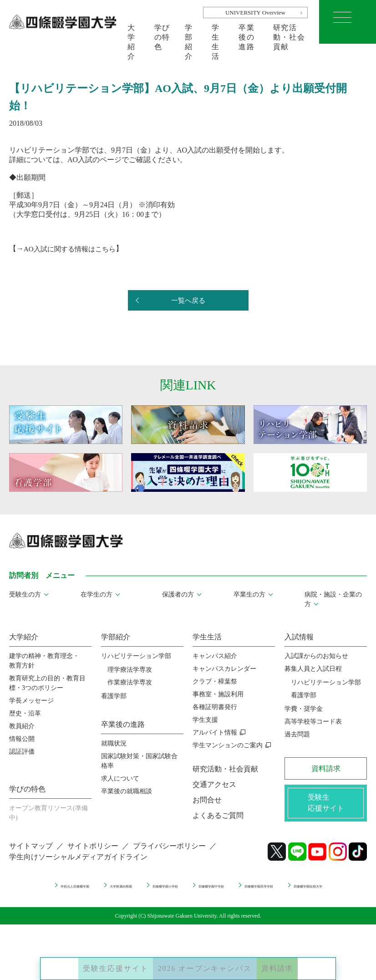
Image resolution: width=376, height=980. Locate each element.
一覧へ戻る (188, 301)
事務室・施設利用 (218, 694)
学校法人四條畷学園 (87, 891)
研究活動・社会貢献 (289, 34)
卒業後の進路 (246, 34)
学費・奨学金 (304, 709)
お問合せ (207, 800)
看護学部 (114, 696)
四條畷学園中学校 (299, 891)
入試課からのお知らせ (316, 656)
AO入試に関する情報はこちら (73, 248)
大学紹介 (132, 34)
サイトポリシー (93, 852)
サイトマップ (31, 852)
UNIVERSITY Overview (255, 13)
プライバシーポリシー (169, 852)
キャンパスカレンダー (224, 669)
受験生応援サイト (93, 962)
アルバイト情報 (215, 732)
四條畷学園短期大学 (230, 899)
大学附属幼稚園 (159, 891)
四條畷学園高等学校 (152, 899)
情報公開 (22, 739)
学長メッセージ (31, 701)
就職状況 (114, 743)
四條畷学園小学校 (227, 891)
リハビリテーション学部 (136, 656)
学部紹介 (189, 34)
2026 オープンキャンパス (208, 962)
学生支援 (205, 720)
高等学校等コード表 (313, 722)
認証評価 (22, 752)
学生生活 (216, 34)
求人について (120, 778)
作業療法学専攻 (130, 682)
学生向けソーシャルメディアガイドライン (78, 863)
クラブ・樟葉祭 (215, 681)
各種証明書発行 (215, 707)
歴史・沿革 (25, 713)
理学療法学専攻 (130, 670)
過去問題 (297, 734)
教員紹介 (22, 726)
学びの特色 (162, 34)
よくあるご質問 (218, 815)
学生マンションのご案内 (228, 745)
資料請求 (303, 962)
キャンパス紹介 (215, 656)
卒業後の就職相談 (127, 791)
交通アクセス (214, 784)
